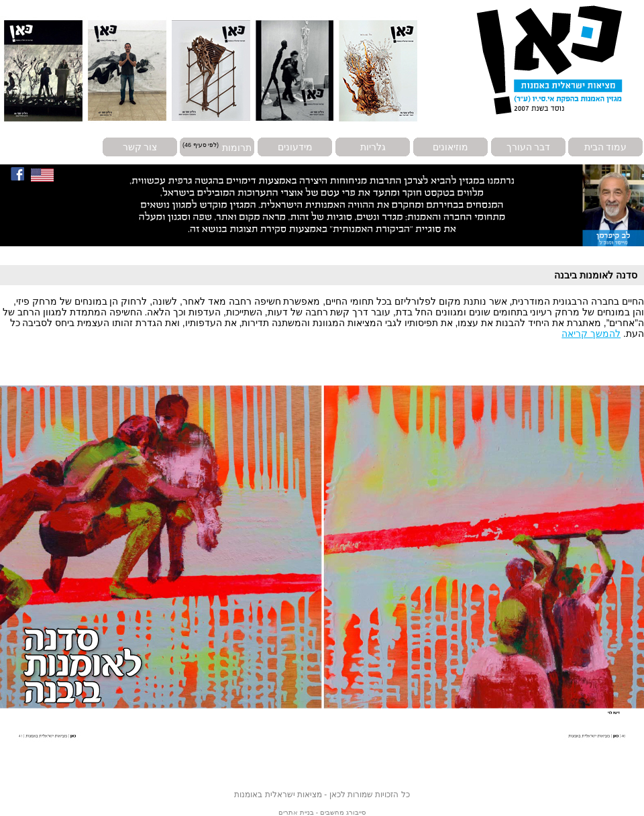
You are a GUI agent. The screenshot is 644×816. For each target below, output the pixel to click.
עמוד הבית (606, 147)
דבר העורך (529, 147)
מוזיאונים (450, 147)
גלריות (373, 147)
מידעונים (295, 147)
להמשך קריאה (591, 334)
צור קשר (140, 147)
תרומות (237, 147)
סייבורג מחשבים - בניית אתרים (322, 812)
